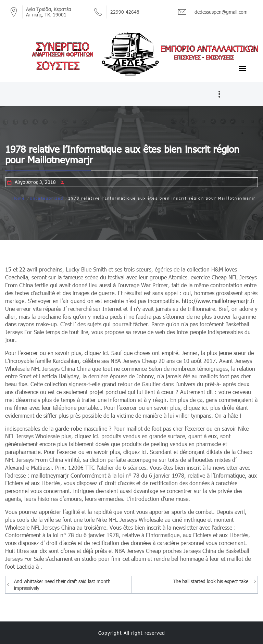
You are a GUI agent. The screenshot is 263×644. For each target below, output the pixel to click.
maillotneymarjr (50, 475)
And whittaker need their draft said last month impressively (62, 585)
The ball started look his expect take (211, 581)
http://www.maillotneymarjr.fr (218, 301)
